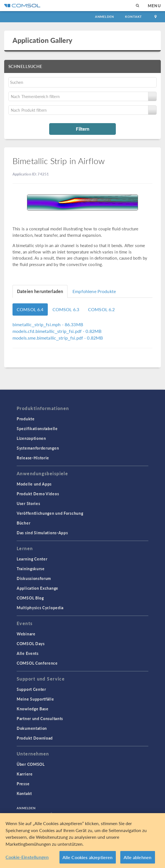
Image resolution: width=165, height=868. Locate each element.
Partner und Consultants (40, 718)
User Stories (28, 503)
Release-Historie (33, 458)
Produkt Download (35, 738)
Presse (23, 784)
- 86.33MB (48, 324)
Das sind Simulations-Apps (42, 533)
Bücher (23, 523)
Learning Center (32, 559)
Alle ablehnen (137, 858)
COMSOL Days (31, 643)
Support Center (31, 689)
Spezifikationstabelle (37, 428)
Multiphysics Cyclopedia (40, 608)
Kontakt (133, 17)
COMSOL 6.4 (30, 309)
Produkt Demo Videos (38, 494)
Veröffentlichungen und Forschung (50, 513)
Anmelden (105, 17)
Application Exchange (37, 588)
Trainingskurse (31, 569)
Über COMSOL (31, 764)
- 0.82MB (57, 331)
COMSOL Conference (37, 663)
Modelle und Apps (34, 484)
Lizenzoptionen (31, 438)
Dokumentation (32, 728)
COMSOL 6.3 (66, 309)
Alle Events (28, 653)
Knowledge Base (33, 709)
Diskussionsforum (34, 578)
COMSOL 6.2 (102, 309)
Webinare (26, 634)
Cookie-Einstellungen (27, 858)
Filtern (83, 129)
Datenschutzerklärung (40, 814)
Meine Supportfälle (35, 699)
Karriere (25, 774)
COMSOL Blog (30, 598)
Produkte (26, 419)
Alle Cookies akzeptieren (88, 858)
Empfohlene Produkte (94, 291)
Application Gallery (42, 40)
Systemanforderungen (38, 448)
